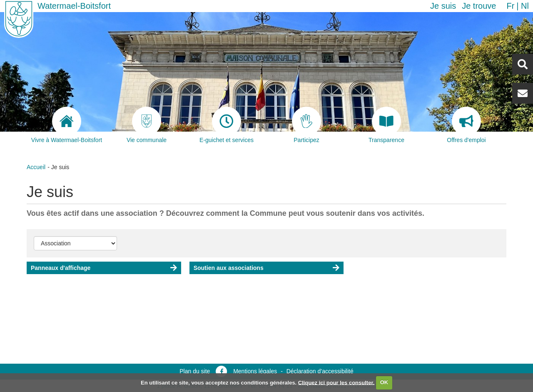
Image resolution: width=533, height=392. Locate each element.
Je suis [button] (443, 6)
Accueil (36, 167)
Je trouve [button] (479, 6)
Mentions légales (255, 371)
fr (510, 6)
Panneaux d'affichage (61, 268)
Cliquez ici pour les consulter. (336, 382)
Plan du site (195, 371)
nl (525, 6)
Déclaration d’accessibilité (320, 371)
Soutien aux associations (229, 268)
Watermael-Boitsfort (74, 6)
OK (384, 382)
